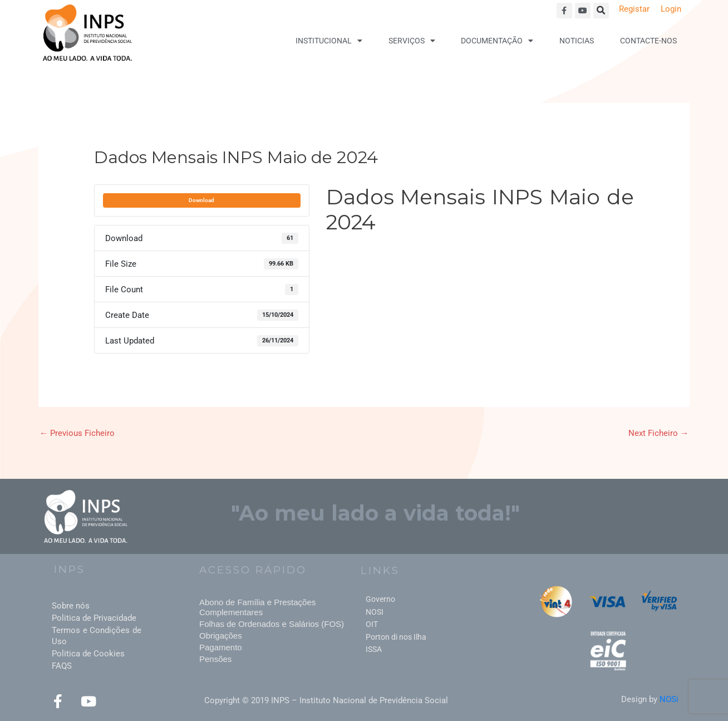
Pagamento (221, 647)
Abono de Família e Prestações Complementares (257, 607)
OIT (372, 624)
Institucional (329, 41)
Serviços (412, 41)
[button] (601, 11)
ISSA (374, 649)
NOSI (375, 612)
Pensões (215, 659)
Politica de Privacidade (94, 618)
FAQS (62, 666)
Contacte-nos (648, 41)
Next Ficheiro (658, 433)
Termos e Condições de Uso (97, 636)
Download (201, 200)
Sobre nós (71, 606)
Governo (380, 599)
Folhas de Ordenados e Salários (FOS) (272, 624)
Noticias (577, 41)
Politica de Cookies (88, 654)
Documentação (497, 41)
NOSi (669, 699)
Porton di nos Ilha (396, 637)
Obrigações (221, 636)
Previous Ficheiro (77, 433)
